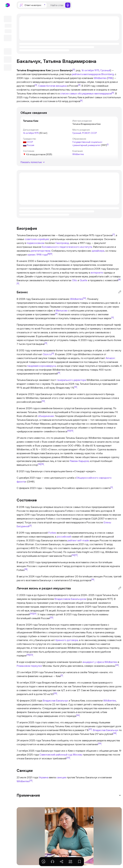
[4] (79, 85)
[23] (31, 655)
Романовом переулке (29, 666)
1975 (97, 70)
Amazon (110, 358)
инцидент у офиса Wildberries (100, 662)
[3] (36, 85)
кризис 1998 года (37, 254)
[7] (114, 234)
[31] (31, 780)
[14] (39, 464)
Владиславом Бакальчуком (70, 599)
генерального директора (71, 380)
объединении (46, 416)
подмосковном (35, 243)
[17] (76, 555)
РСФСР (86, 133)
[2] (74, 69)
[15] (42, 464)
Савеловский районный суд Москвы (61, 754)
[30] (68, 758)
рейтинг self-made (78, 540)
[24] (117, 665)
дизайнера (98, 251)
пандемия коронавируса (41, 366)
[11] (112, 317)
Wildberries (100, 78)
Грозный (105, 70)
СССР (94, 133)
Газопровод (62, 243)
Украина (44, 777)
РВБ (110, 78)
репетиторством (41, 251)
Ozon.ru (47, 354)
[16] (73, 555)
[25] (55, 693)
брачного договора (67, 640)
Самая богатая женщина (52, 86)
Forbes (52, 533)
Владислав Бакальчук (55, 700)
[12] (76, 387)
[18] (26, 569)
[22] (51, 617)
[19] (93, 579)
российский (64, 536)
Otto (75, 280)
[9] (51, 254)
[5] (113, 93)
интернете (97, 273)
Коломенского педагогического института (67, 247)
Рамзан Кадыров (79, 461)
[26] (78, 715)
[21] (35, 614)
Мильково (62, 310)
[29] (100, 743)
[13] (72, 431)
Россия (30, 145)
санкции (61, 777)
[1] (108, 144)
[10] (84, 298)
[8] (49, 254)
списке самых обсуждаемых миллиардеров (86, 93)
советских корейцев (37, 239)
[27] (90, 729)
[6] (81, 100)
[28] (115, 733)
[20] (31, 614)
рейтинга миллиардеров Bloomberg (93, 74)
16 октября (88, 70)
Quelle (84, 280)
